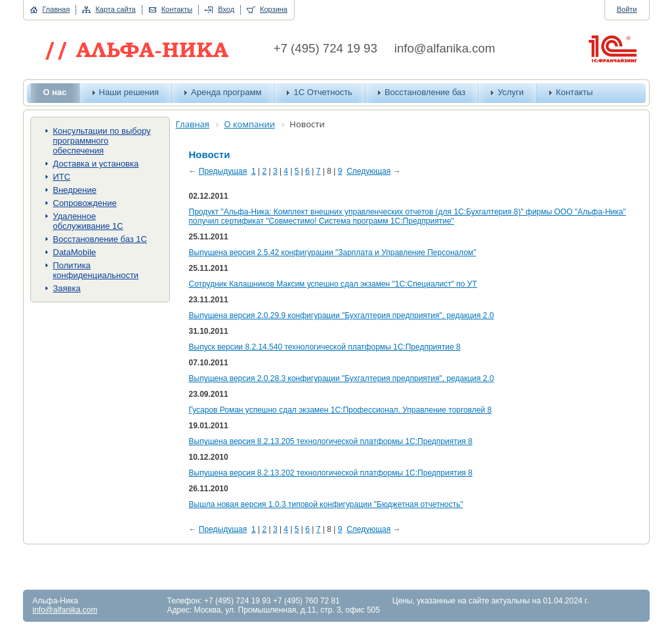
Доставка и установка (96, 164)
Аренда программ (226, 92)
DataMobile (75, 252)
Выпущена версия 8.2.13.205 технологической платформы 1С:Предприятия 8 (331, 441)
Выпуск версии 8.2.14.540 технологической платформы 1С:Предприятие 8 (325, 347)
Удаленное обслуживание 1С (88, 221)
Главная (56, 9)
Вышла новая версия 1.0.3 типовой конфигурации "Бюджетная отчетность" (326, 504)
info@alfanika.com (445, 48)
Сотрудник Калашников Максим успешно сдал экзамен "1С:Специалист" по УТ (333, 284)
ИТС (62, 177)
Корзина (274, 9)
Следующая (368, 171)
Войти (627, 9)
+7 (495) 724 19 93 (325, 48)
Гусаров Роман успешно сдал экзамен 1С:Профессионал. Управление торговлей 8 (341, 410)
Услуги (511, 92)
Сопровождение (85, 203)
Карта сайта (115, 9)
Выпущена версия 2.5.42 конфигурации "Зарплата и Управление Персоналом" (333, 253)
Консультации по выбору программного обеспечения (102, 141)
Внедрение (75, 190)
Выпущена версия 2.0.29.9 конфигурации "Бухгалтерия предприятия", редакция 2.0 (342, 315)
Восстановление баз (425, 92)
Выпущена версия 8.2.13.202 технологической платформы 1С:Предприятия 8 (331, 473)
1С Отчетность (323, 92)
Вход (226, 9)
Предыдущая (223, 171)
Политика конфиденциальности (96, 270)
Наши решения (129, 92)
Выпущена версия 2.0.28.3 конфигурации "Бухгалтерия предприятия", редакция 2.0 (342, 378)
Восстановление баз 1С (100, 239)
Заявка (67, 288)
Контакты (177, 9)
